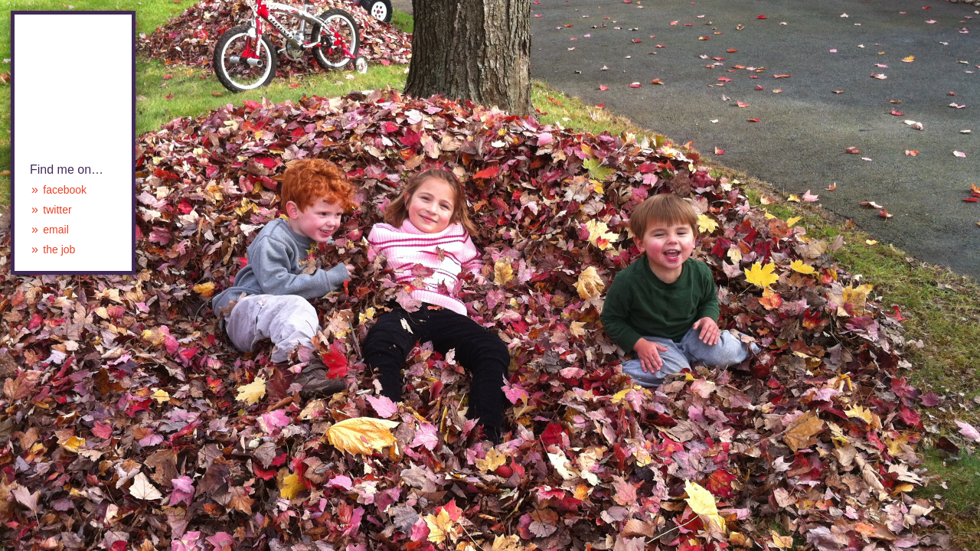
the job (59, 249)
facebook (65, 190)
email (56, 230)
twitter (57, 210)
